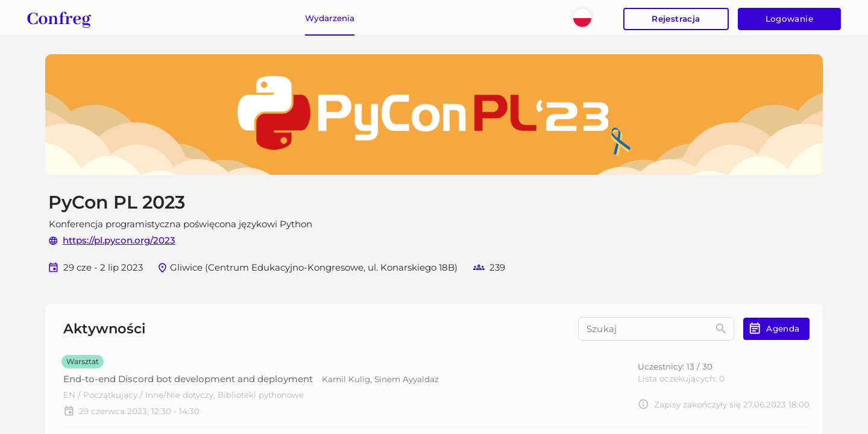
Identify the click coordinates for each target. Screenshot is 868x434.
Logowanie (789, 19)
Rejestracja (676, 19)
